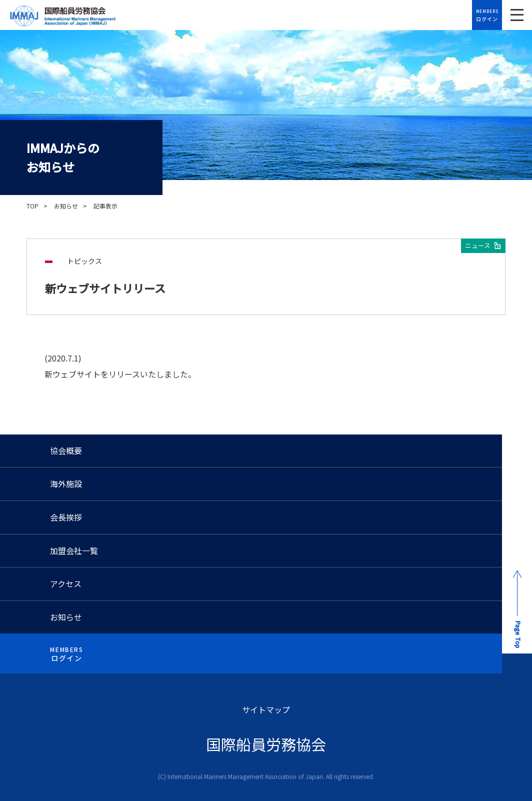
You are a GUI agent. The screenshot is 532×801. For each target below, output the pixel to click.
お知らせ (66, 206)
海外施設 (66, 483)
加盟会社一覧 (74, 550)
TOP (32, 206)
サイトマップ (266, 709)
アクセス (66, 583)
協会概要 (66, 450)
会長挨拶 (66, 517)
